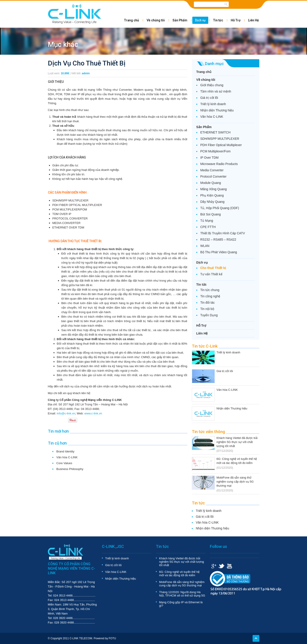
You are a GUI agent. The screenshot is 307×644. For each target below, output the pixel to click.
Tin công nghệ (210, 296)
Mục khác (63, 44)
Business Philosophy (70, 469)
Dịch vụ (200, 20)
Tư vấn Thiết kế (211, 274)
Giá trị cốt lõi (209, 98)
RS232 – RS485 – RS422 (218, 240)
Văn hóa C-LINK (67, 457)
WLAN (205, 246)
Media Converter (212, 170)
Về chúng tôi (156, 20)
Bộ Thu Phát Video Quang (219, 252)
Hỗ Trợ (236, 20)
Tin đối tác (208, 303)
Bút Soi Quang (211, 214)
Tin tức (218, 20)
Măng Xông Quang (214, 189)
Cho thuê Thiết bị (213, 268)
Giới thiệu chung (212, 85)
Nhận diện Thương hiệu (217, 110)
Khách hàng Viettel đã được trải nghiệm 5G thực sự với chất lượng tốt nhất (237, 442)
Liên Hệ (253, 20)
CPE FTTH (208, 227)
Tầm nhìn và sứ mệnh (216, 91)
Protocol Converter (214, 176)
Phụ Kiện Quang (212, 195)
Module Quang (211, 183)
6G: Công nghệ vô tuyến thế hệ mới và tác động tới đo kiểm (179, 574)
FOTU (112, 638)
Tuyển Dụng (209, 315)
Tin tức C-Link (205, 346)
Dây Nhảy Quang (213, 202)
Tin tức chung (210, 290)
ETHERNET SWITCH (215, 132)
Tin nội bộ (207, 309)
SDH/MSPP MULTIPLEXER (220, 139)
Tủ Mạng (207, 221)
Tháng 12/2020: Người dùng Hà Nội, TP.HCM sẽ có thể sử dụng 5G (182, 594)
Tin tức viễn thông (208, 432)
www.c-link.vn (93, 413)
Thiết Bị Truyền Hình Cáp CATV (223, 233)
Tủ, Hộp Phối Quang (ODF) (220, 208)
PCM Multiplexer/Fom (216, 151)
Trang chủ (132, 20)
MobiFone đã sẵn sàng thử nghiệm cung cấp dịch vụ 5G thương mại (235, 482)
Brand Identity (65, 451)
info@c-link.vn (66, 413)
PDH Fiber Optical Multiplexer (221, 145)
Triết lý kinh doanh (213, 104)
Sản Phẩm (180, 20)
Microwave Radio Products (219, 164)
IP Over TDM (210, 158)
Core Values (64, 463)
